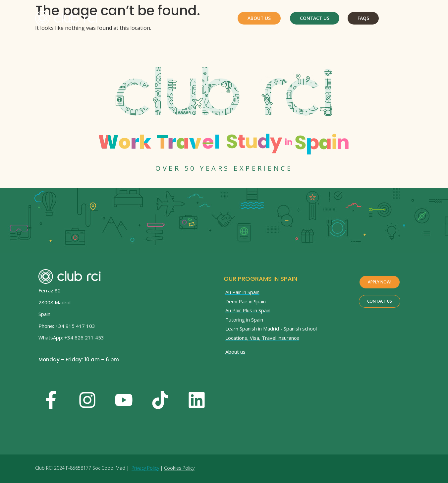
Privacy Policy (145, 468)
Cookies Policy (179, 468)
